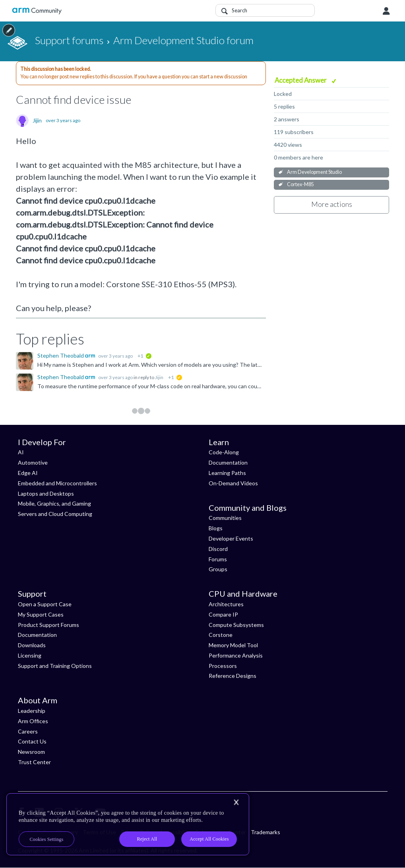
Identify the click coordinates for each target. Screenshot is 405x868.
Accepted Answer (301, 80)
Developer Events (231, 538)
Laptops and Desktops (46, 493)
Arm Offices (33, 721)
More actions (332, 204)
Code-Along (224, 452)
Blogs (216, 528)
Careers (28, 731)
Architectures (226, 604)
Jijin (37, 121)
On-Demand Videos (233, 483)
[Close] (236, 802)
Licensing (30, 655)
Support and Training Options (55, 666)
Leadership (32, 711)
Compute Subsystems (236, 625)
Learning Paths (227, 473)
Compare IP (223, 614)
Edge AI (28, 473)
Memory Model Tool (233, 645)
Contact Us (32, 741)
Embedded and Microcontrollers (57, 483)
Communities (225, 518)
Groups (218, 569)
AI (21, 452)
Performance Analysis (236, 655)
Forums (218, 559)
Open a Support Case (45, 604)
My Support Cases (41, 614)
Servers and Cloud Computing (55, 514)
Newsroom (31, 752)
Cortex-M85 (300, 184)
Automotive (33, 462)
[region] (128, 824)
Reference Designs (233, 676)
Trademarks (265, 832)
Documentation (228, 462)
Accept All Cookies (209, 839)
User (386, 11)
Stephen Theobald (61, 355)
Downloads (32, 645)
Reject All (147, 839)
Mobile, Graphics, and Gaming (54, 503)
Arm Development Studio (314, 172)
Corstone (221, 635)
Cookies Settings (47, 839)
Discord (218, 549)
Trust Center (34, 762)
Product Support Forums (48, 625)
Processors (223, 666)
